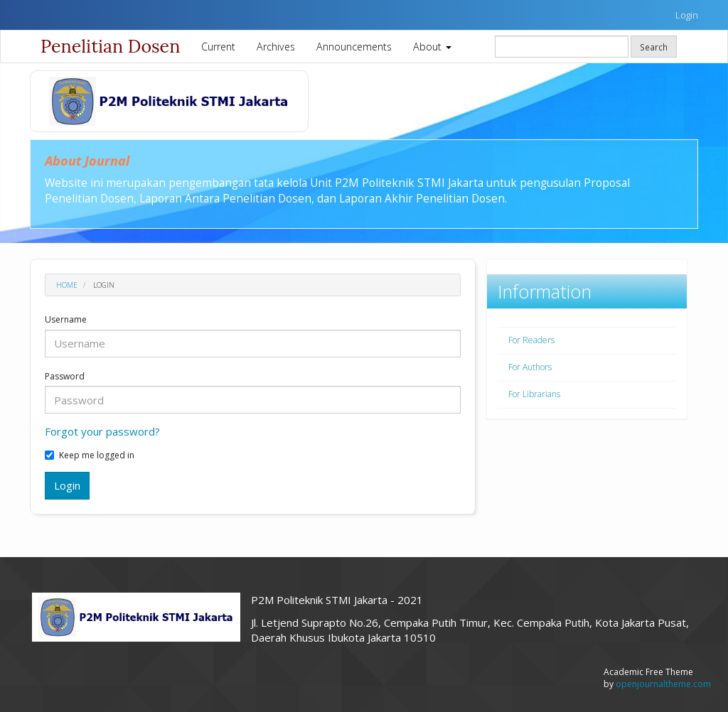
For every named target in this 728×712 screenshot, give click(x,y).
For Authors (530, 367)
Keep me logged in (90, 455)
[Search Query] (562, 47)
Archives (276, 47)
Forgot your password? (102, 431)
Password (65, 377)
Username (66, 320)
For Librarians (534, 394)
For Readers (531, 340)
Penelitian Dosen (110, 46)
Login (687, 15)
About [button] (432, 47)
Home (67, 285)
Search (654, 47)
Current (218, 47)
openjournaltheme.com (663, 684)
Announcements (354, 47)
